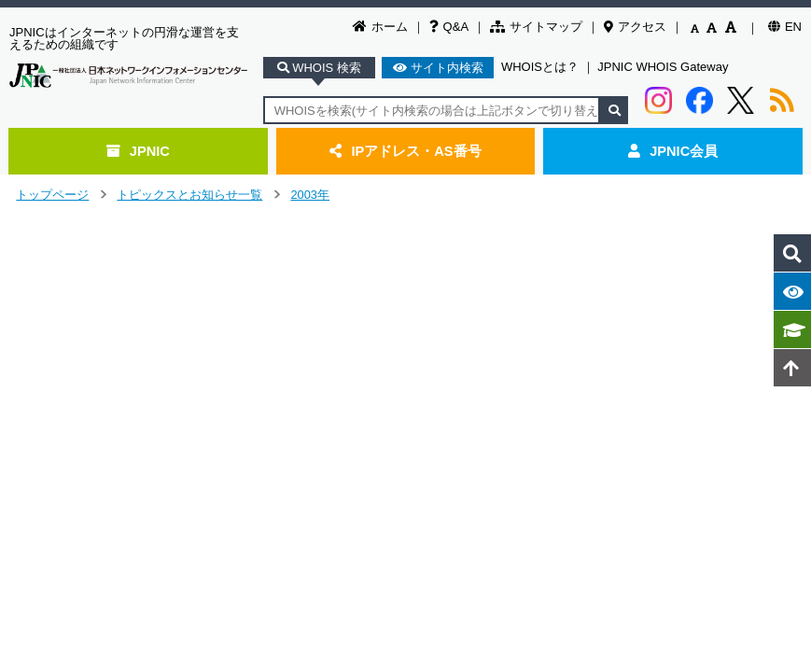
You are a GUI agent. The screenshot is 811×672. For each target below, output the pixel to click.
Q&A (449, 27)
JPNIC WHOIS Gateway (663, 67)
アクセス (635, 27)
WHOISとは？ (540, 67)
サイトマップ (536, 27)
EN (785, 27)
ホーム (380, 27)
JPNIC (138, 151)
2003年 (310, 195)
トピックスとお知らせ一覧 (189, 195)
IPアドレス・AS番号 (405, 151)
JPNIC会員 (673, 151)
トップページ (52, 195)
